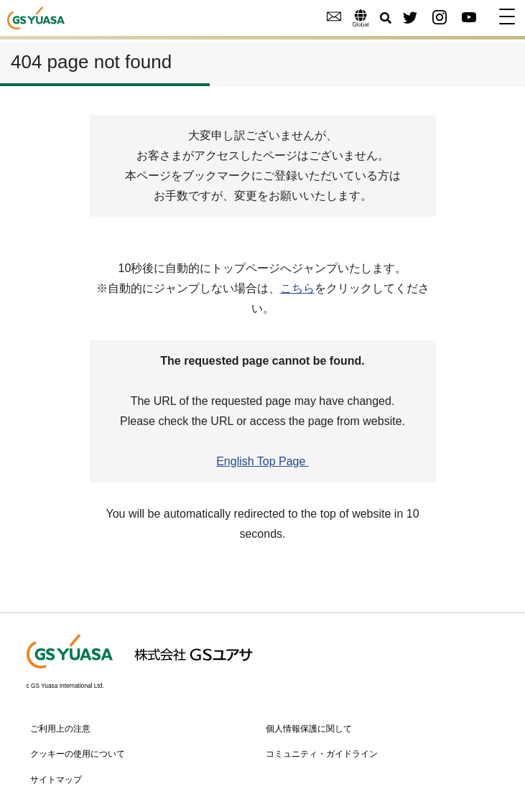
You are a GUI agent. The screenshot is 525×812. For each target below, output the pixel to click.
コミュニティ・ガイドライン (322, 754)
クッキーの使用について (78, 754)
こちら (297, 288)
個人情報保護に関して (309, 729)
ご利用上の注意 (60, 729)
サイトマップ (56, 780)
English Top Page (262, 461)
